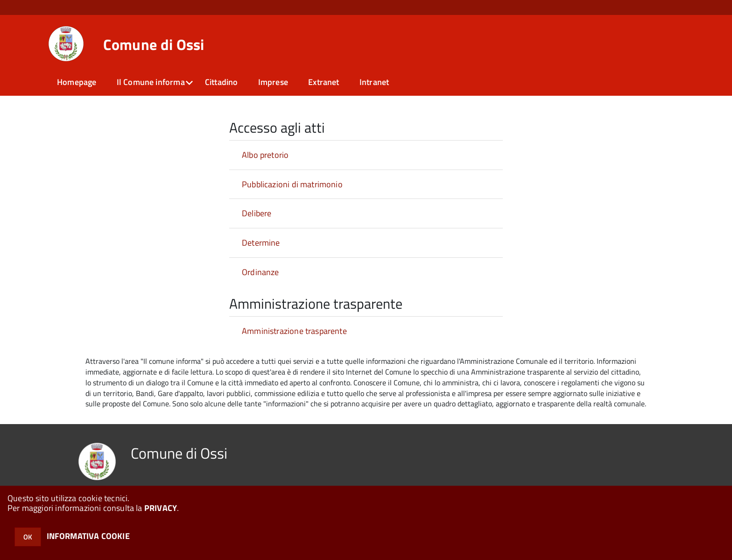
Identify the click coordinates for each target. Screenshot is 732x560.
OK (28, 537)
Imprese (273, 82)
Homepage (77, 82)
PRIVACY (161, 508)
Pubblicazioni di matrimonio (292, 184)
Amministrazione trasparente (294, 331)
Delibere (257, 213)
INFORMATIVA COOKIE (88, 536)
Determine (261, 243)
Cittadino (222, 82)
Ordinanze (260, 272)
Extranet (324, 82)
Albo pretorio (265, 155)
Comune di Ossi (154, 44)
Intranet (374, 82)
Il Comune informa (151, 82)
